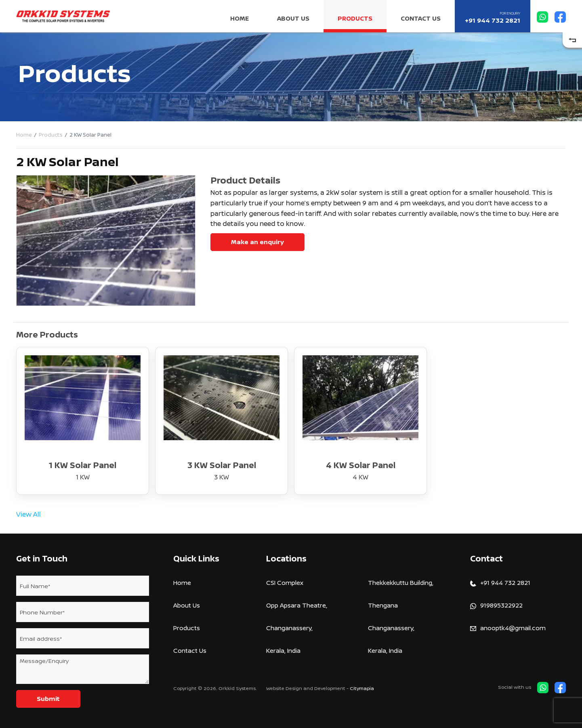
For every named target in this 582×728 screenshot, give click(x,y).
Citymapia (362, 688)
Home (240, 18)
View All (28, 514)
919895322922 (496, 605)
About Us (293, 18)
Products (355, 18)
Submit (48, 699)
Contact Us (421, 18)
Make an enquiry (257, 242)
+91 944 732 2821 (493, 18)
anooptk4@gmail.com (508, 628)
